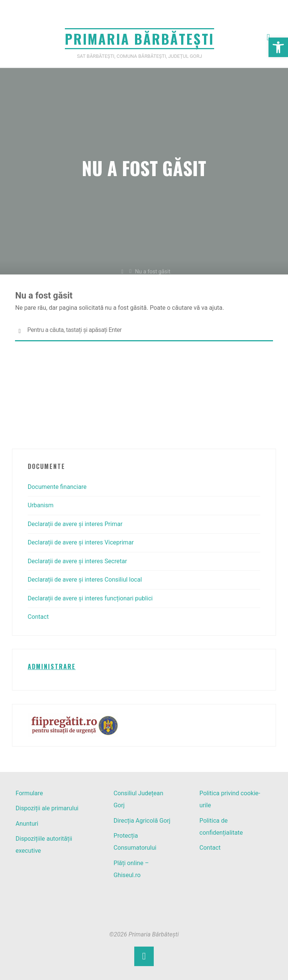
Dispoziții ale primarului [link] (47, 808)
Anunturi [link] (27, 824)
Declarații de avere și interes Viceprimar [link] (81, 542)
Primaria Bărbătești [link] (139, 38)
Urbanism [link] (41, 505)
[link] (278, 47)
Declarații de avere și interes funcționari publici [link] (90, 598)
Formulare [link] (29, 793)
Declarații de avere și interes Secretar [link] (77, 561)
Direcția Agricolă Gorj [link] (142, 821)
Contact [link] (38, 617)
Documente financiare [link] (57, 487)
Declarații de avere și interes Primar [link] (75, 524)
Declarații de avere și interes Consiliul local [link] (85, 580)
